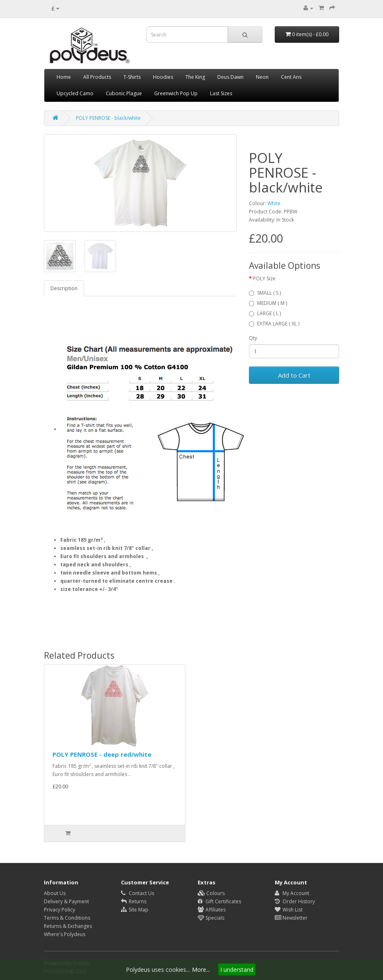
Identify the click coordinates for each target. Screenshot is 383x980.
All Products (97, 77)
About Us (55, 893)
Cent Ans (291, 77)
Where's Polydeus (65, 934)
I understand (237, 970)
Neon (262, 77)
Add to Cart (294, 375)
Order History (295, 901)
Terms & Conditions (67, 918)
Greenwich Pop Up (176, 93)
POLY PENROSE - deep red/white (102, 754)
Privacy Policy (59, 910)
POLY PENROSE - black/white (108, 118)
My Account (292, 893)
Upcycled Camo (75, 93)
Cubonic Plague (124, 93)
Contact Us (138, 893)
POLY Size (264, 278)
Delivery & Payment (66, 901)
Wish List (289, 910)
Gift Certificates (219, 901)
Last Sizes (221, 93)
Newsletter (291, 918)
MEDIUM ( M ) (268, 303)
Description (64, 288)
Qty (253, 338)
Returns (134, 901)
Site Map (135, 910)
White (274, 203)
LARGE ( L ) (265, 313)
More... (201, 970)
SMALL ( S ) (265, 293)
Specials (211, 918)
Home (64, 77)
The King (195, 77)
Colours (211, 893)
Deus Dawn (230, 77)
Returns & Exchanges (68, 926)
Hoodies (163, 77)
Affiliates (212, 910)
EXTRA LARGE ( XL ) (274, 324)
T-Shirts (132, 77)
